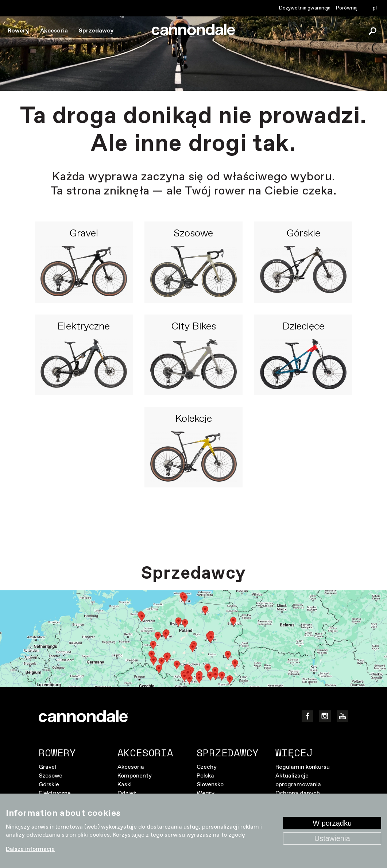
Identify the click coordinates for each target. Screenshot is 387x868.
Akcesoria (54, 31)
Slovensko (210, 785)
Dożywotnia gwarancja (305, 8)
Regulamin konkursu (303, 767)
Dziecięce (303, 327)
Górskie (303, 234)
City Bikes (193, 327)
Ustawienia (332, 838)
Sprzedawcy (96, 31)
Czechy (207, 767)
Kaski (125, 785)
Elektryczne (84, 327)
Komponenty (135, 776)
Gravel (84, 234)
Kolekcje (193, 419)
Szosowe (193, 234)
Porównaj (347, 8)
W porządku (332, 823)
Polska (205, 776)
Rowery (18, 31)
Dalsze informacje (30, 849)
